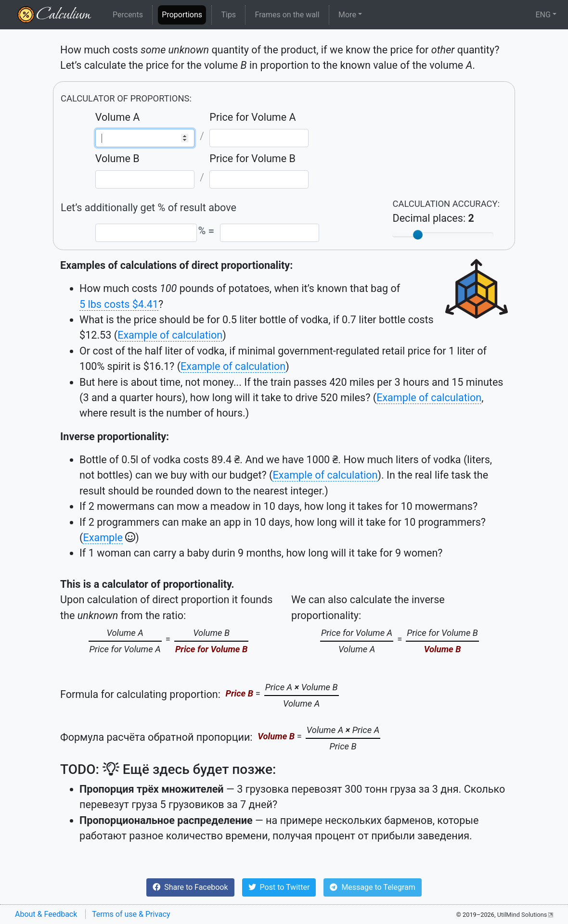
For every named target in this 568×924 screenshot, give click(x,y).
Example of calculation (170, 335)
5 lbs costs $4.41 (119, 304)
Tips (228, 15)
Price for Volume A (252, 117)
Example (103, 538)
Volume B (117, 158)
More (347, 15)
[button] (190, 887)
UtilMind (522, 915)
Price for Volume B (252, 158)
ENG (543, 15)
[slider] (418, 235)
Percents (128, 15)
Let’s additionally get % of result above (148, 208)
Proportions (184, 14)
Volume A (118, 117)
